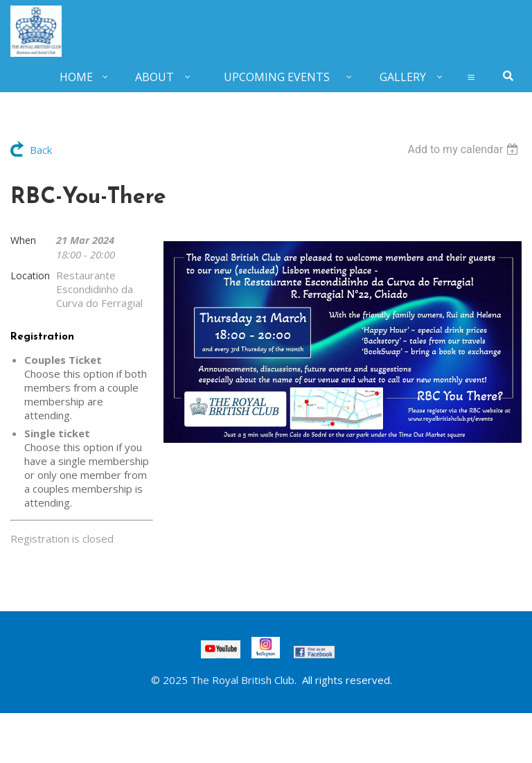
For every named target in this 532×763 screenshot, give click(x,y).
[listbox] (464, 149)
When (23, 240)
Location (30, 275)
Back (41, 150)
